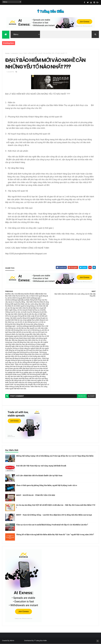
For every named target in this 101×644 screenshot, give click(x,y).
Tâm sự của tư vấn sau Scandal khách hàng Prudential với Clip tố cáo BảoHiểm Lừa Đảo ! (52, 525)
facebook (82, 396)
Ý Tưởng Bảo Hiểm (40, 641)
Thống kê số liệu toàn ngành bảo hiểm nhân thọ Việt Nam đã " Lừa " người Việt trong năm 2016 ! (55, 535)
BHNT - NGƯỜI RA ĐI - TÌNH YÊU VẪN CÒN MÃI (36, 495)
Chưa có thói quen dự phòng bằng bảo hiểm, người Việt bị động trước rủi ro (47, 485)
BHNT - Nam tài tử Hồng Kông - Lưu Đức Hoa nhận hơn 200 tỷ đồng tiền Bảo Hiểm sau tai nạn (54, 515)
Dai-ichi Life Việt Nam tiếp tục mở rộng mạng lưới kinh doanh (41, 466)
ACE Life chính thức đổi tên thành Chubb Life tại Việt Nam (39, 476)
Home (7, 53)
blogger (91, 396)
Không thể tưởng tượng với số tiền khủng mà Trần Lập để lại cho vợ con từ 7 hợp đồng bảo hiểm (55, 456)
